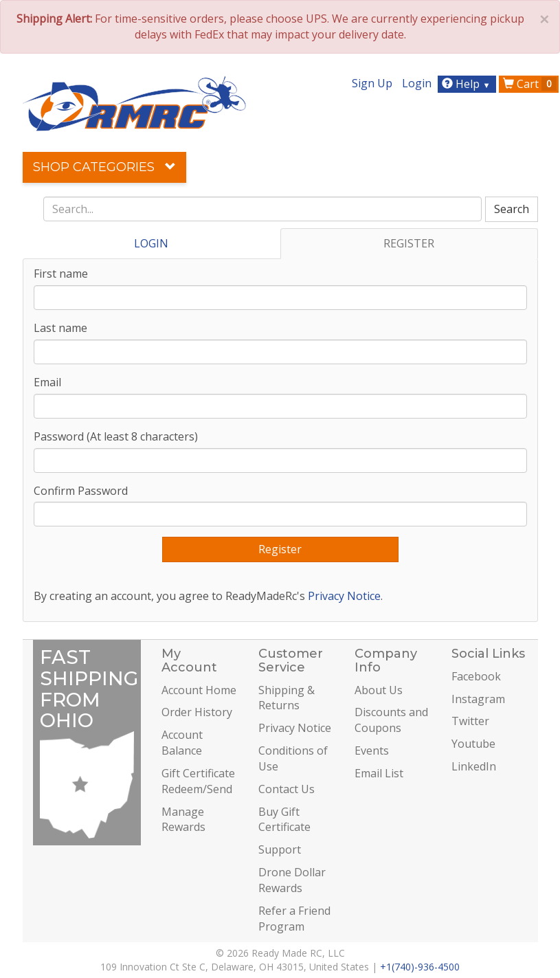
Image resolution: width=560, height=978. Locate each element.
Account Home (199, 690)
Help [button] (468, 84)
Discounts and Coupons (391, 720)
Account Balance (182, 743)
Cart (530, 84)
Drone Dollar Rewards (292, 880)
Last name (60, 328)
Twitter (470, 721)
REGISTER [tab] (409, 243)
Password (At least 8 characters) (116, 436)
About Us (379, 690)
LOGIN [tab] (151, 243)
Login (417, 83)
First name (61, 274)
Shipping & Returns (287, 698)
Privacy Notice (344, 596)
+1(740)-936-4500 (420, 967)
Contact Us (287, 789)
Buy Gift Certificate (284, 820)
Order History (197, 712)
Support (280, 849)
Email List (379, 773)
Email (47, 382)
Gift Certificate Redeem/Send (198, 781)
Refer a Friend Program (294, 919)
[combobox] (262, 209)
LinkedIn (474, 766)
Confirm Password (81, 491)
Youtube (473, 744)
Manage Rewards (183, 820)
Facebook (476, 676)
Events (372, 751)
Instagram (478, 699)
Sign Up (372, 83)
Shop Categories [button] (104, 167)
